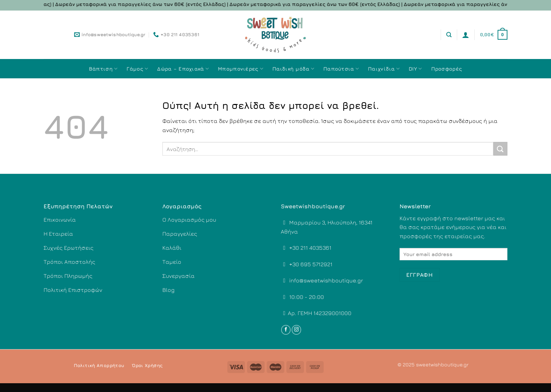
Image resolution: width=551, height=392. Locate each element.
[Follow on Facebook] (286, 330)
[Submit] (500, 149)
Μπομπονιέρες (241, 69)
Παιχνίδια (384, 69)
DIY (415, 69)
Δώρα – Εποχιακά (183, 69)
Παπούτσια (341, 69)
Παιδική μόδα (293, 69)
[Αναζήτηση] (449, 35)
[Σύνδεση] (466, 35)
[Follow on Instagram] (296, 330)
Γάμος (137, 69)
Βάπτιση (103, 69)
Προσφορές (447, 69)
